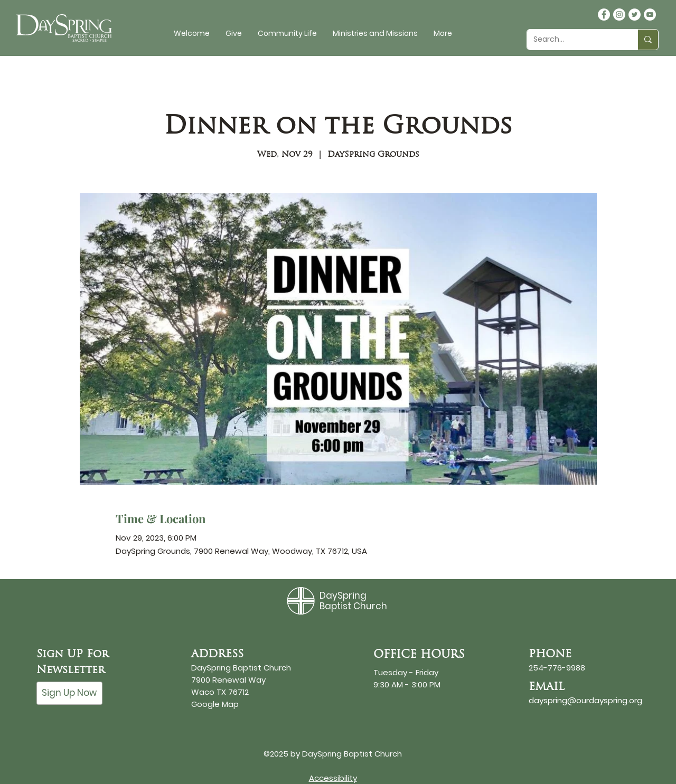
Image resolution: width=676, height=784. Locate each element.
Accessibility (333, 778)
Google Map (215, 704)
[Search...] (574, 40)
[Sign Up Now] (69, 693)
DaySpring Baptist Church (353, 601)
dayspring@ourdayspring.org (585, 700)
